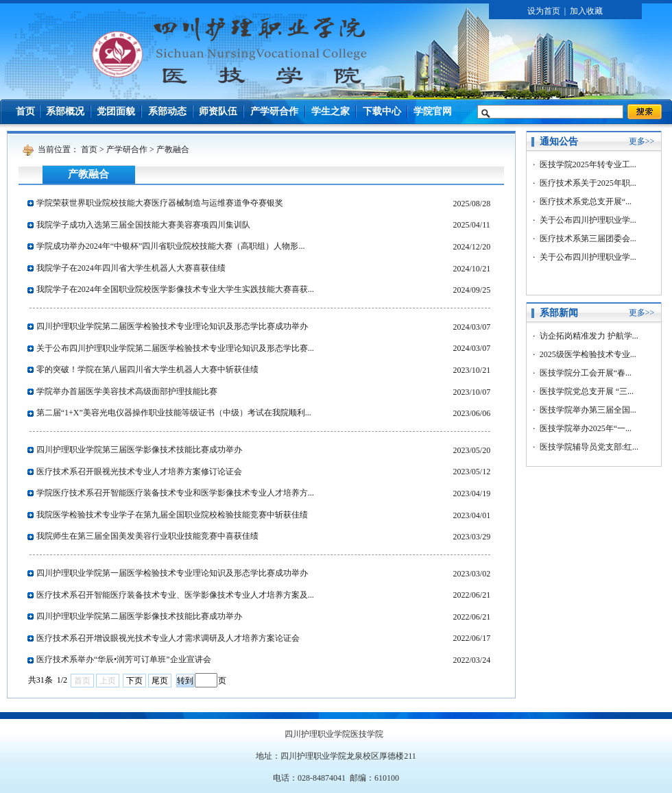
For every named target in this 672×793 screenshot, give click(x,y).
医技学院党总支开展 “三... (587, 391)
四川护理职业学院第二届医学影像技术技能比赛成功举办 (139, 616)
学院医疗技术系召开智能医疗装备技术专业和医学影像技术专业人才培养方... (175, 493)
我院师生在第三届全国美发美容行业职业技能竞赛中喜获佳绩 (147, 536)
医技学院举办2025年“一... (586, 428)
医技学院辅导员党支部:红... (589, 447)
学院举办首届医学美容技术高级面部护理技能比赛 (127, 391)
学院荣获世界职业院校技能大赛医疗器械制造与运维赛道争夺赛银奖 (160, 203)
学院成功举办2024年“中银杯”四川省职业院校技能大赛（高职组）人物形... (171, 246)
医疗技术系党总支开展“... (586, 202)
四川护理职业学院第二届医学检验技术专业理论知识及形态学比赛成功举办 (172, 326)
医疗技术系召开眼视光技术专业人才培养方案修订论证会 (139, 472)
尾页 (160, 681)
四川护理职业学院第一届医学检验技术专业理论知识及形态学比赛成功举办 (172, 573)
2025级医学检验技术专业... (588, 354)
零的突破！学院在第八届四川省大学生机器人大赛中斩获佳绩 (147, 369)
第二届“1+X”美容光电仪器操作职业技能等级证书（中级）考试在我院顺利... (174, 413)
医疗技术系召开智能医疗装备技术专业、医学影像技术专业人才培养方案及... (175, 595)
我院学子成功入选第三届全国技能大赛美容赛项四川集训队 (143, 225)
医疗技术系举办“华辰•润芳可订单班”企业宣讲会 (124, 659)
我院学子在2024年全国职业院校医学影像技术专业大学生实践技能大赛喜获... (175, 289)
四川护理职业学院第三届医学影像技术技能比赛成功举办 (139, 450)
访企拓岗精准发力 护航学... (589, 336)
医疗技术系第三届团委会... (588, 239)
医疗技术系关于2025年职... (588, 183)
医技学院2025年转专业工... (588, 164)
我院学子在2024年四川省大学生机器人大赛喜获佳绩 (131, 268)
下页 (134, 681)
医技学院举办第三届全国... (588, 410)
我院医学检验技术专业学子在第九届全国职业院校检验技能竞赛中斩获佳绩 (172, 515)
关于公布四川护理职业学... (588, 220)
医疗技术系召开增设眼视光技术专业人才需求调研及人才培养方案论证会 (168, 638)
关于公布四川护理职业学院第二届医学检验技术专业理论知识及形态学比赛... (175, 348)
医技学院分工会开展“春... (586, 373)
